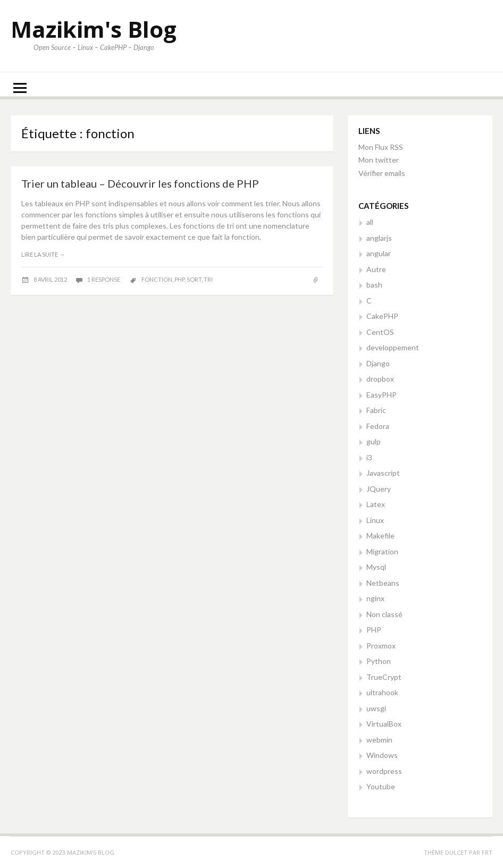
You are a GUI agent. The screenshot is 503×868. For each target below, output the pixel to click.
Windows (382, 755)
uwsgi (376, 708)
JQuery (379, 489)
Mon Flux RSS (381, 147)
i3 (369, 457)
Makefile (380, 536)
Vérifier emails (382, 173)
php (179, 279)
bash (374, 285)
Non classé (384, 614)
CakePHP (382, 316)
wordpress (384, 771)
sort (194, 279)
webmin (379, 740)
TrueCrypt (384, 677)
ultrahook (382, 692)
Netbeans (383, 583)
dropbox (380, 379)
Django (378, 363)
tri (208, 279)
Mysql (376, 567)
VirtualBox (384, 724)
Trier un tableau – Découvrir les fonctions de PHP (140, 183)
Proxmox (381, 646)
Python (379, 661)
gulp (374, 441)
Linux (375, 520)
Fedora (378, 426)
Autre (376, 269)
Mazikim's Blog (94, 29)
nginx (375, 598)
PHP (374, 630)
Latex (376, 504)
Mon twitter (379, 160)
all (370, 222)
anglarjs (379, 238)
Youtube (381, 786)
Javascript (383, 473)
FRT (487, 852)
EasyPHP (382, 395)
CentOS (380, 332)
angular (379, 253)
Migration (382, 551)
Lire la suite (43, 254)
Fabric (376, 410)
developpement (393, 347)
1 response (104, 279)
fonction (157, 279)
